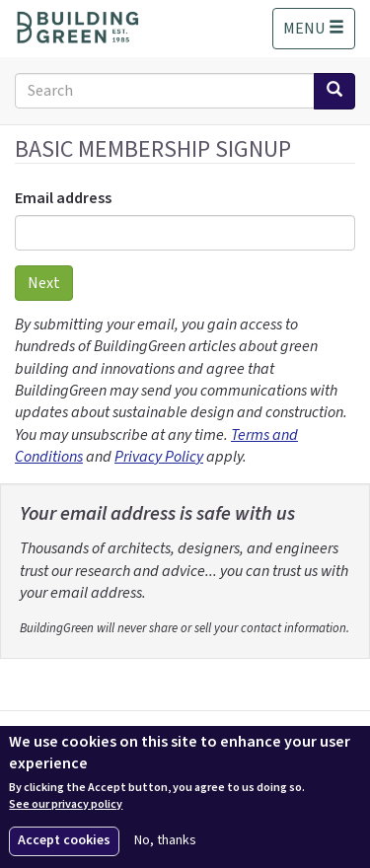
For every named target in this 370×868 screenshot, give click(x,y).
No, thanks (165, 841)
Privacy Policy (159, 457)
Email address (63, 198)
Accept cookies (64, 840)
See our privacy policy (66, 805)
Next (44, 283)
